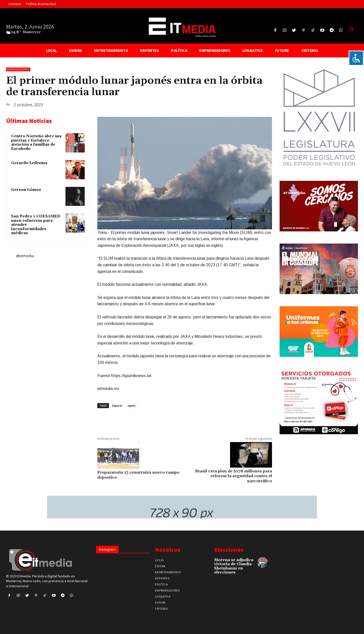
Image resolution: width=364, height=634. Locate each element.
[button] (352, 30)
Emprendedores (18, 69)
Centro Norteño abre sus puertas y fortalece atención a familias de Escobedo (36, 143)
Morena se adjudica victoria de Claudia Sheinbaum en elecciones (234, 566)
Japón (131, 406)
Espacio (117, 406)
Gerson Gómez (26, 190)
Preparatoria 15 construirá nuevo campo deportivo (138, 475)
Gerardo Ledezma (29, 163)
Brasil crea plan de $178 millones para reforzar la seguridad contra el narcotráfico (234, 476)
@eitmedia (25, 256)
